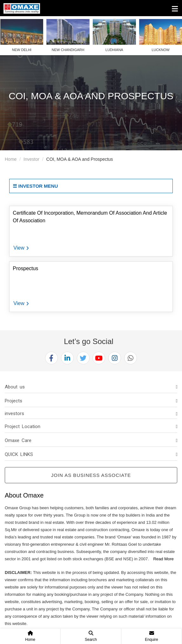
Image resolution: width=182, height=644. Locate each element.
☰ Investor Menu (35, 186)
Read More (163, 559)
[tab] (91, 387)
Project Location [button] (23, 426)
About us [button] (15, 387)
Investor (31, 159)
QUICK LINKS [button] (19, 454)
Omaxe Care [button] (18, 440)
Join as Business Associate (91, 475)
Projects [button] (13, 401)
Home (11, 159)
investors (14, 413)
